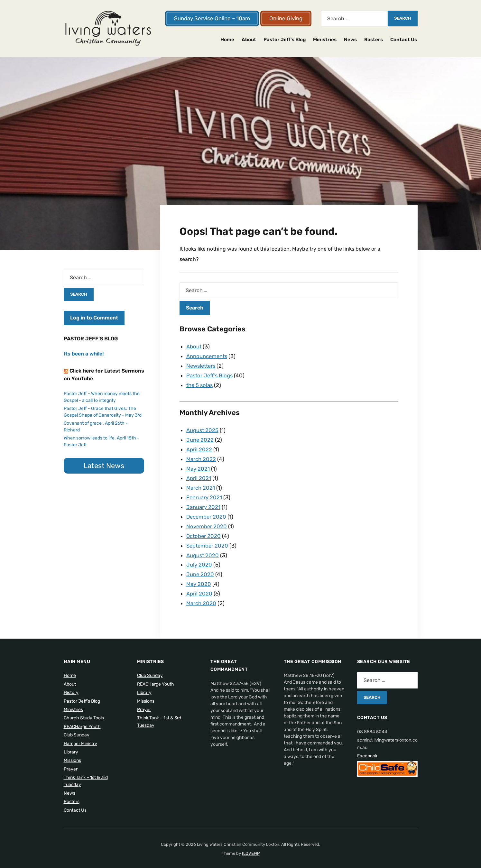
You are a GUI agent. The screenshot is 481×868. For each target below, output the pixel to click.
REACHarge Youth (82, 719)
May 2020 (199, 577)
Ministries (325, 40)
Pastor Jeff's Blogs (210, 374)
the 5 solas (200, 384)
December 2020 (207, 512)
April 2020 (199, 586)
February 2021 (204, 494)
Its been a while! (84, 354)
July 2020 (199, 559)
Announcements (207, 356)
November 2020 (207, 522)
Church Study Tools (84, 710)
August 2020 (203, 549)
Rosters (374, 40)
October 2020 (204, 531)
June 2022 (200, 438)
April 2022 (199, 447)
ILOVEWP (251, 846)
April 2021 (199, 475)
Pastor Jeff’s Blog (285, 40)
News (350, 40)
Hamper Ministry (80, 736)
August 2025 (203, 429)
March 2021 (201, 484)
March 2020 (201, 596)
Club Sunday (77, 727)
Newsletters (202, 365)
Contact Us (404, 40)
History (71, 685)
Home (227, 40)
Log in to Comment (94, 318)
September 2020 (208, 540)
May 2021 (198, 466)
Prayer (71, 761)
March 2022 (201, 457)
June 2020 (200, 568)
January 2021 (203, 503)
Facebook (367, 748)
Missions (72, 753)
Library (71, 744)
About (249, 40)
